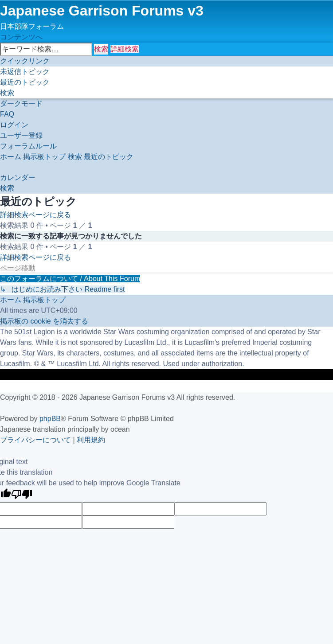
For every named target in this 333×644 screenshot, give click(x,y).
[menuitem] (25, 72)
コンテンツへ (21, 37)
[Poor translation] (22, 495)
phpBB (50, 419)
